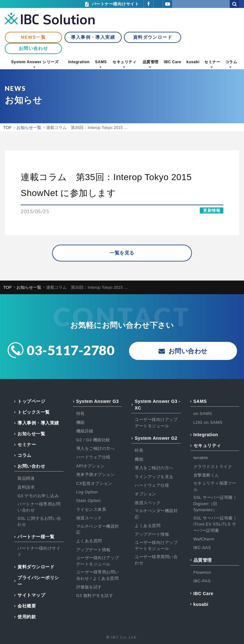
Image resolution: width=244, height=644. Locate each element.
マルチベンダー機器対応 (98, 529)
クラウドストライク (213, 467)
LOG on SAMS (208, 422)
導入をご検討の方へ (96, 448)
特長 (81, 414)
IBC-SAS (202, 548)
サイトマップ (31, 595)
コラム (231, 62)
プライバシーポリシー (38, 581)
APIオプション (91, 466)
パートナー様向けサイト (39, 552)
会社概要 (27, 606)
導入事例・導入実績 (93, 37)
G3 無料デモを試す (95, 596)
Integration (79, 62)
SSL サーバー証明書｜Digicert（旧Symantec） (215, 504)
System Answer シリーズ (35, 62)
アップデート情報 (93, 550)
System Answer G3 (98, 402)
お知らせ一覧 (31, 434)
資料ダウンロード (153, 37)
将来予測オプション (96, 475)
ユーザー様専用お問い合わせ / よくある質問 (98, 575)
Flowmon (202, 572)
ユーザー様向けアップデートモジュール (98, 561)
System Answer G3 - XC (158, 405)
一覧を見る (122, 253)
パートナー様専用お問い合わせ (39, 507)
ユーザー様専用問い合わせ (156, 560)
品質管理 (151, 62)
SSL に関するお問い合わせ (39, 522)
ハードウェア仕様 (93, 457)
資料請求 (26, 487)
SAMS (101, 62)
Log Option (87, 492)
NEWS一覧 (33, 37)
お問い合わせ (33, 48)
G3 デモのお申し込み (38, 496)
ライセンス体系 (91, 509)
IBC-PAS (202, 581)
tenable (201, 458)
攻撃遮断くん (206, 475)
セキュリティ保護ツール (215, 487)
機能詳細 (85, 431)
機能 (81, 422)
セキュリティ (124, 62)
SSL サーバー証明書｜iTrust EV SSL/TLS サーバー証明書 (215, 524)
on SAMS (203, 414)
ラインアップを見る (154, 477)
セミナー (212, 62)
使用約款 (27, 617)
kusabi (193, 62)
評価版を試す (89, 587)
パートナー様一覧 (36, 537)
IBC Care (173, 62)
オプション (146, 494)
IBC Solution (50, 19)
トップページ (31, 402)
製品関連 (26, 479)
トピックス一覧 (34, 412)
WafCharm (204, 539)
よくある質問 (89, 541)
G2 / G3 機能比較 (93, 440)
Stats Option (89, 501)
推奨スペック (89, 518)
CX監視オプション (94, 483)
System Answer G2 (156, 438)
